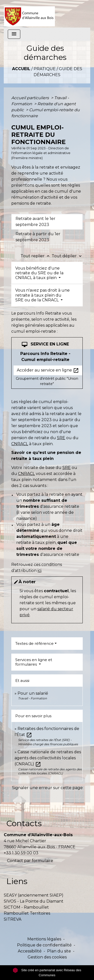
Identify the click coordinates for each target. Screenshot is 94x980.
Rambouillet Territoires (27, 913)
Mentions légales (44, 939)
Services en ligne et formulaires (34, 662)
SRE (61, 438)
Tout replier (36, 256)
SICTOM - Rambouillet (26, 907)
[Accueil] (29, 14)
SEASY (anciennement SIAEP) (34, 895)
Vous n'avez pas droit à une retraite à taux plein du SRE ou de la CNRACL (42, 295)
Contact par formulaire (30, 861)
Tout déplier (67, 256)
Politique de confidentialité (44, 945)
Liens (17, 881)
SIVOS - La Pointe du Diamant (34, 901)
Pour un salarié (33, 693)
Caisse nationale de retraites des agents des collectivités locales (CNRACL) (48, 758)
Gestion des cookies (47, 957)
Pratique (45, 69)
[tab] (47, 222)
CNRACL (20, 444)
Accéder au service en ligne (48, 371)
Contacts (24, 823)
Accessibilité (30, 951)
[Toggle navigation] (14, 34)
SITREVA (13, 919)
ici (39, 571)
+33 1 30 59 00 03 (21, 853)
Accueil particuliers (31, 98)
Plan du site (59, 951)
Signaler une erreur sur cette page (47, 788)
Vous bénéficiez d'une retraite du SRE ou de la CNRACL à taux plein (39, 273)
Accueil (21, 69)
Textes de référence (34, 643)
